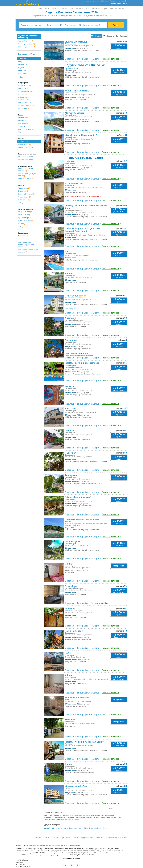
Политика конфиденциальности (116, 838)
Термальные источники (117, 9)
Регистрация (116, 3)
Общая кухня (24, 144)
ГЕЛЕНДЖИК (56, 9)
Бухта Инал (23, 73)
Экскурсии (23, 191)
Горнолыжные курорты (100, 9)
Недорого (23, 88)
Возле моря (24, 108)
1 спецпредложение (72, 309)
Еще (111, 808)
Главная (38, 838)
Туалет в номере (26, 221)
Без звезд (23, 235)
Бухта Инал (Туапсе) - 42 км (54, 815)
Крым (88, 9)
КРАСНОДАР (79, 9)
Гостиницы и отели (27, 47)
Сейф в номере (25, 212)
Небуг (20, 61)
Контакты (47, 838)
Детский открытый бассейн (25, 170)
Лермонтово (23, 64)
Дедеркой (22, 70)
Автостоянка (24, 188)
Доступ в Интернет (27, 194)
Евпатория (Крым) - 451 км (98, 828)
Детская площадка (26, 102)
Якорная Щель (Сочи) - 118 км (69, 819)
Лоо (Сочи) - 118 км (51, 819)
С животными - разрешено (24, 98)
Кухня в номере (25, 147)
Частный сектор (25, 41)
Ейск (71, 9)
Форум (76, 838)
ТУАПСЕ (65, 9)
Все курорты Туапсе (28, 54)
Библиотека (24, 200)
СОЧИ (40, 9)
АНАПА (47, 9)
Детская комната (26, 179)
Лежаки (22, 120)
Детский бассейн (26, 129)
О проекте (99, 838)
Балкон (22, 224)
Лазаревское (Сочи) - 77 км (104, 815)
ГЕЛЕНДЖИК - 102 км (69, 817)
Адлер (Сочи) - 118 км (52, 828)
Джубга (21, 67)
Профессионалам (87, 838)
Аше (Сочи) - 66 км (87, 815)
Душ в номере (25, 218)
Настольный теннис (27, 159)
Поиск (116, 25)
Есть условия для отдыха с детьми (28, 175)
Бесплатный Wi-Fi (26, 91)
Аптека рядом (25, 197)
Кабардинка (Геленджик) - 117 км (90, 817)
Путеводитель (66, 838)
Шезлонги (23, 123)
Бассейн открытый (27, 156)
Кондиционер (25, 85)
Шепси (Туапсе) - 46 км (72, 815)
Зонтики (23, 126)
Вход (125, 3)
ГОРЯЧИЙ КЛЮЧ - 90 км (53, 817)
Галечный (23, 117)
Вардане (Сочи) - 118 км (111, 817)
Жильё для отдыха (26, 44)
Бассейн (22, 94)
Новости (56, 838)
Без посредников (26, 105)
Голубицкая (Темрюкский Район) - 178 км (74, 828)
